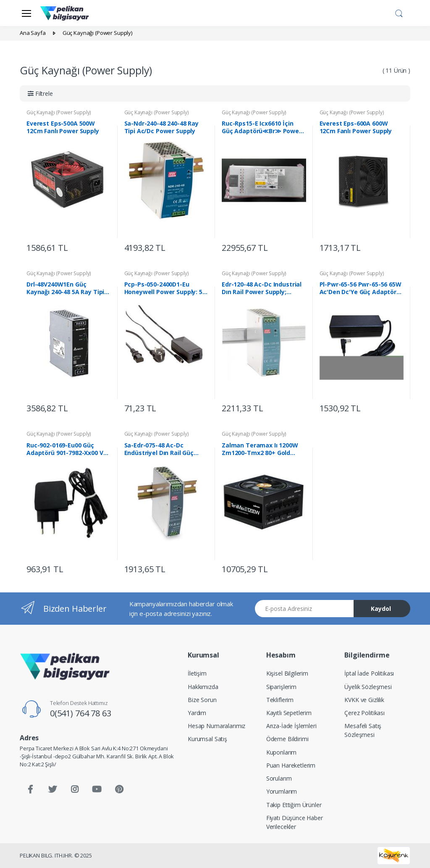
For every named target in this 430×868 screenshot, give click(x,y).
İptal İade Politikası (369, 673)
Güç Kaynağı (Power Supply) (59, 112)
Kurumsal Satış (207, 739)
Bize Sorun (202, 700)
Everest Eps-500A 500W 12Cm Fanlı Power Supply (63, 127)
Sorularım (279, 778)
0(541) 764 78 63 (81, 713)
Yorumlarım (282, 791)
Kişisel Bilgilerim (287, 673)
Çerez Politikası (364, 713)
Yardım (197, 713)
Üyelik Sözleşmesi (368, 687)
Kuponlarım (282, 752)
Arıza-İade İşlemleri (291, 726)
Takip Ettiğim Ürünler (294, 805)
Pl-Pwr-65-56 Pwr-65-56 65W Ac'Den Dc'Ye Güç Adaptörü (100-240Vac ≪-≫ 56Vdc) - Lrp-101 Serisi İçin (361, 288)
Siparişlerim (281, 687)
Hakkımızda (203, 687)
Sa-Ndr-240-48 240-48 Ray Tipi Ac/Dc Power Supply (162, 127)
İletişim (197, 673)
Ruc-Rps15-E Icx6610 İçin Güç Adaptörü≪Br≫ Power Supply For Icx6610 (262, 127)
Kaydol (381, 609)
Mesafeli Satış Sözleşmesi (363, 730)
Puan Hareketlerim (291, 765)
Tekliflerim (280, 700)
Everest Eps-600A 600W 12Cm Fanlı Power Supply (356, 127)
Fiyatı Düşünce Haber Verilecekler (295, 822)
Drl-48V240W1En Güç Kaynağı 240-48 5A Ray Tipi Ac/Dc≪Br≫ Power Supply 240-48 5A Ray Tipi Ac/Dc (65, 288)
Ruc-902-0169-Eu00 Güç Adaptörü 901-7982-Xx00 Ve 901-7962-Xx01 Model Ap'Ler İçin (67, 449)
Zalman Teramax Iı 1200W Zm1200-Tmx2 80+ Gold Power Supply (260, 449)
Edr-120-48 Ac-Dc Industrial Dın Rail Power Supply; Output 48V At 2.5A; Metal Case (262, 288)
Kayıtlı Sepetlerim (289, 713)
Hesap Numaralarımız (216, 726)
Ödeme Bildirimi (287, 739)
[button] (399, 12)
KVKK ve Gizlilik (364, 700)
